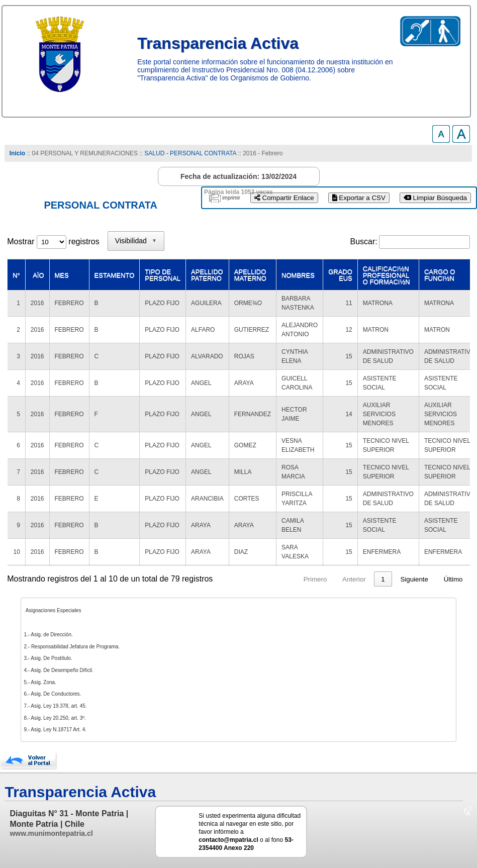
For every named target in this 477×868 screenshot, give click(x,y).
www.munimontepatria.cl (51, 833)
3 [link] (340, 579)
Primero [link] (233, 579)
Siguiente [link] (414, 579)
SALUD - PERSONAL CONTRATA (190, 153)
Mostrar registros (53, 242)
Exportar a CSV (359, 198)
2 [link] (320, 579)
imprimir (231, 198)
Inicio (17, 153)
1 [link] (301, 579)
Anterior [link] (273, 579)
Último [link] (453, 579)
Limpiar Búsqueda (435, 198)
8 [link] (383, 579)
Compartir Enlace (284, 198)
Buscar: (364, 242)
